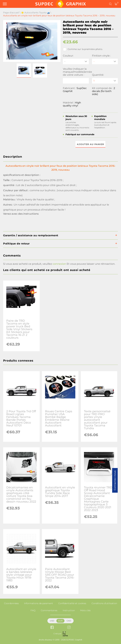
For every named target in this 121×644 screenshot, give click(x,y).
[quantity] (105, 81)
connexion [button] (59, 264)
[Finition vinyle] (105, 61)
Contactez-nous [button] (115, 480)
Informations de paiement (39, 603)
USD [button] (52, 621)
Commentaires (49, 610)
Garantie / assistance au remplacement (31, 235)
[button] (24, 70)
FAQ (33, 610)
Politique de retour (16, 244)
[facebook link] (52, 628)
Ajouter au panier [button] (90, 144)
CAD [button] (69, 621)
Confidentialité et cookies (72, 603)
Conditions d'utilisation (104, 603)
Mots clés (85, 610)
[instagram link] (69, 628)
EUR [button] (60, 621)
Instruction (69, 610)
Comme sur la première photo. (83, 49)
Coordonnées (11, 603)
